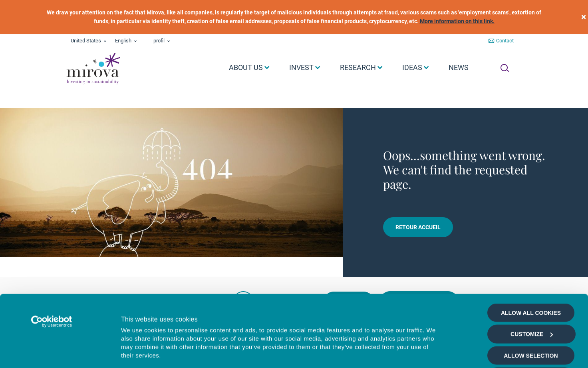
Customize (532, 267)
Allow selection (531, 288)
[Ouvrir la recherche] (505, 68)
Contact (505, 41)
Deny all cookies (531, 310)
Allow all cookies (531, 246)
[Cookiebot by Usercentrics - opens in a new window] (52, 254)
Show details (435, 353)
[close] (584, 17)
